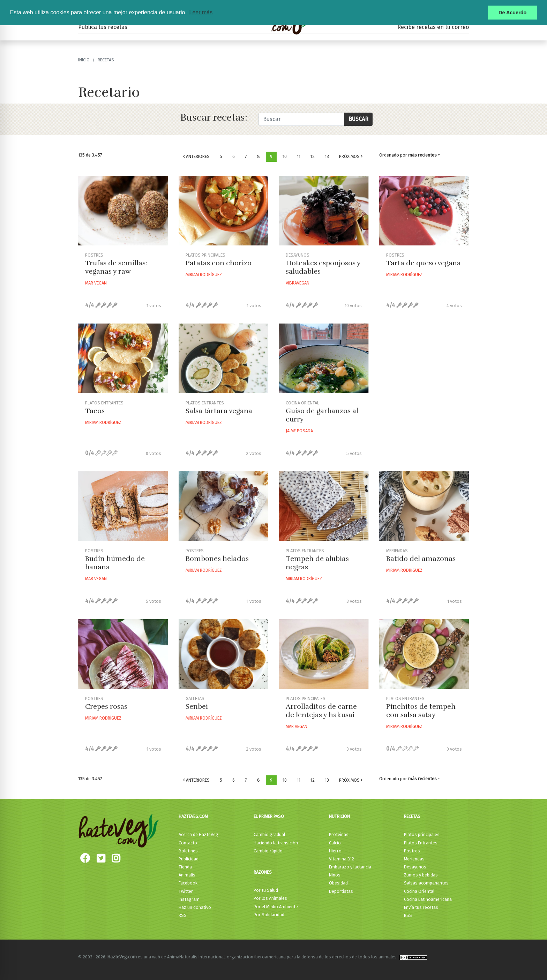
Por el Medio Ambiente (276, 907)
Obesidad (338, 883)
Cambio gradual (269, 834)
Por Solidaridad (269, 915)
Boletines (188, 851)
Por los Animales (270, 898)
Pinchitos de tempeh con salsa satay (421, 711)
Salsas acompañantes (426, 883)
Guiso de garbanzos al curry (322, 415)
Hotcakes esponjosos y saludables (323, 267)
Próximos (351, 156)
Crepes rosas (106, 706)
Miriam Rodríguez (204, 275)
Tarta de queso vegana (424, 263)
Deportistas (341, 891)
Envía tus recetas (421, 907)
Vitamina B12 (342, 859)
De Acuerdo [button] (512, 13)
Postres (412, 851)
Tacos (95, 411)
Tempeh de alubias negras (317, 563)
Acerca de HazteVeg (198, 834)
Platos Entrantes (421, 843)
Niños (335, 875)
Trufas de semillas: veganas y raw (116, 267)
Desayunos (415, 867)
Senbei (197, 706)
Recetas (412, 816)
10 (285, 156)
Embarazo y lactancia (350, 867)
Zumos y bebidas (421, 875)
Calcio (335, 843)
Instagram (189, 899)
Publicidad (189, 859)
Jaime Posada (299, 431)
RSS (183, 915)
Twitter (186, 891)
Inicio (84, 60)
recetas (106, 60)
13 (327, 156)
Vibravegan (298, 283)
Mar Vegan (96, 283)
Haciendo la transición (276, 843)
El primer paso (269, 816)
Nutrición (339, 816)
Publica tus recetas (103, 27)
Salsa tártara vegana (219, 411)
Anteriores (196, 156)
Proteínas (339, 834)
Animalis (187, 875)
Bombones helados (217, 559)
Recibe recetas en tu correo (433, 27)
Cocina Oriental (419, 891)
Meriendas (414, 859)
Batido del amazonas (421, 559)
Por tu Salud (266, 890)
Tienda (185, 867)
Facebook (188, 883)
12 (313, 156)
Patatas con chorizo (219, 263)
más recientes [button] (422, 155)
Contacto (188, 843)
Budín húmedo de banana (115, 563)
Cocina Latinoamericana (428, 899)
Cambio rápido (268, 851)
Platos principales (422, 834)
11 (299, 156)
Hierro (335, 851)
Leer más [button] (201, 12)
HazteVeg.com (193, 816)
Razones (263, 872)
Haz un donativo (195, 907)
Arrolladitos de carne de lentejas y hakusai (321, 711)
